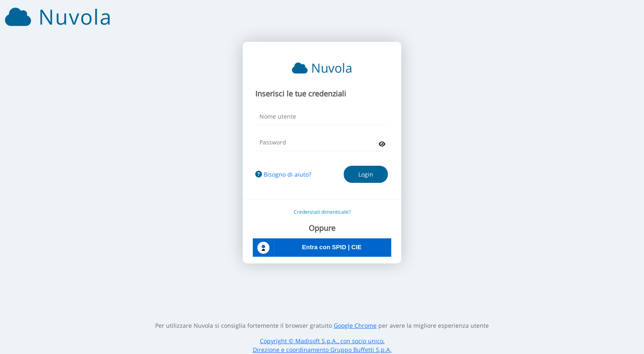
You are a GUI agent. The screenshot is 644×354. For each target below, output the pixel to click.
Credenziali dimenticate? (322, 212)
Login (366, 174)
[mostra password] (382, 144)
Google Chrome (355, 325)
